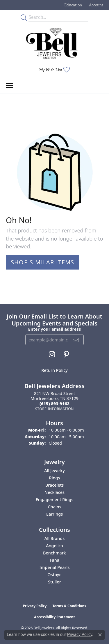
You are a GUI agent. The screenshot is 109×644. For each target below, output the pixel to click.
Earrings (54, 514)
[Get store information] (54, 409)
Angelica (54, 546)
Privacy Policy (35, 606)
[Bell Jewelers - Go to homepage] (52, 43)
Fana (54, 560)
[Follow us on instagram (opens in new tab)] (52, 354)
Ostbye (54, 575)
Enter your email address (54, 329)
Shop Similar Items (43, 262)
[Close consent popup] (100, 635)
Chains (54, 507)
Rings (55, 478)
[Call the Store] (54, 404)
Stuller (54, 582)
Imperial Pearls (55, 567)
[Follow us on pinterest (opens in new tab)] (66, 354)
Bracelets (54, 485)
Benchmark (54, 553)
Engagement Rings (54, 500)
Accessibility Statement (54, 617)
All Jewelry (54, 471)
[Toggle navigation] (9, 85)
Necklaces (54, 492)
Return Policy (54, 370)
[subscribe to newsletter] (76, 340)
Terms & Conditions (69, 606)
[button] (73, 5)
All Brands (54, 538)
